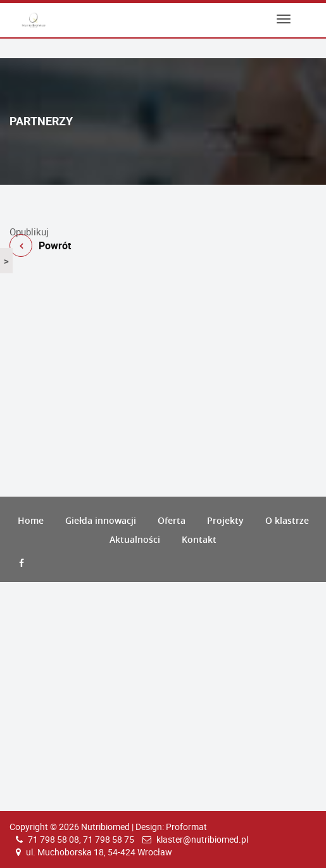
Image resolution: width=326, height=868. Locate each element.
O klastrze (287, 520)
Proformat (186, 827)
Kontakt (199, 539)
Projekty (225, 520)
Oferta (172, 520)
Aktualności (135, 539)
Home (31, 520)
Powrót (163, 220)
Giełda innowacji (101, 520)
